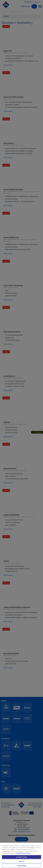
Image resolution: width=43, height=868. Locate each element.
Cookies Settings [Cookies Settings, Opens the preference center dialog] (21, 866)
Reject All (21, 861)
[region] (21, 855)
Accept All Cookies (21, 857)
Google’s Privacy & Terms (23, 853)
